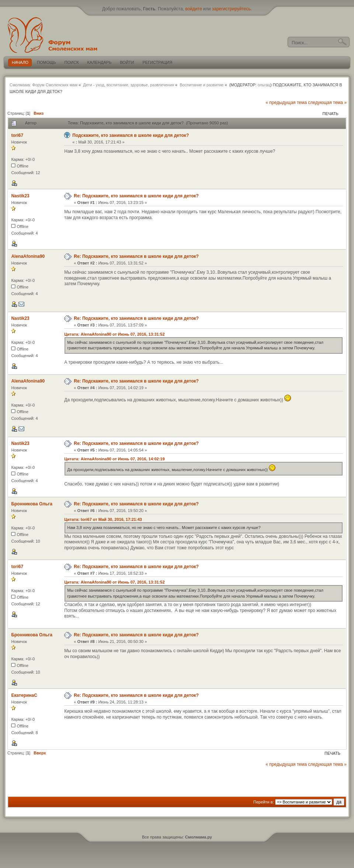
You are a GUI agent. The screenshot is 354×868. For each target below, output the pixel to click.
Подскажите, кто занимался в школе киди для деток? (131, 135)
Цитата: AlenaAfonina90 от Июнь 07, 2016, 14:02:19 (114, 459)
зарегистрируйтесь (231, 9)
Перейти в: (264, 802)
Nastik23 (20, 196)
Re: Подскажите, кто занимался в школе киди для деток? (136, 196)
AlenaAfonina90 (28, 256)
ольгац (264, 85)
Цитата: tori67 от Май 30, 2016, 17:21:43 (103, 519)
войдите (193, 9)
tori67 (17, 135)
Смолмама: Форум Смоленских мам (44, 85)
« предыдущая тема (286, 103)
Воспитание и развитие (202, 85)
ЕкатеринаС (24, 695)
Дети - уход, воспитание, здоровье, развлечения (129, 85)
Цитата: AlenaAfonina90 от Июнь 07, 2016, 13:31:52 (114, 334)
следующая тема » (327, 103)
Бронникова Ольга (32, 504)
